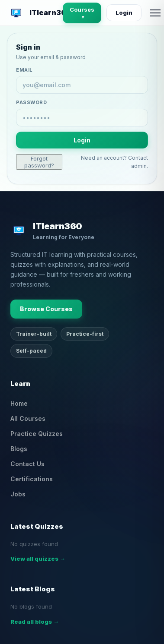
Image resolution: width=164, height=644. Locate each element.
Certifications (32, 479)
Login (124, 13)
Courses (82, 13)
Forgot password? (39, 162)
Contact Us (27, 464)
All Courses (28, 418)
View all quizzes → (38, 559)
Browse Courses (46, 309)
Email (24, 70)
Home (19, 403)
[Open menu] (155, 13)
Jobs (18, 494)
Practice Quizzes (37, 434)
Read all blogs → (35, 622)
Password (31, 102)
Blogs (19, 449)
